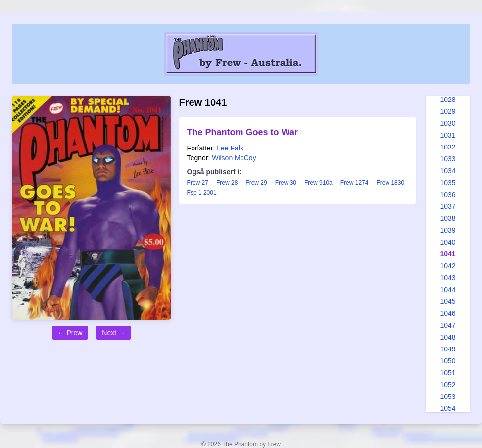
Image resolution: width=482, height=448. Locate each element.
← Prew (70, 333)
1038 (448, 218)
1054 (448, 408)
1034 (448, 171)
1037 (448, 206)
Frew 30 (286, 183)
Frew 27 (198, 183)
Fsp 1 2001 (202, 193)
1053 (448, 397)
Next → (114, 333)
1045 (448, 301)
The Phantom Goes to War (242, 132)
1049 (448, 349)
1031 (448, 135)
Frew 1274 (355, 183)
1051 (448, 373)
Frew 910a (318, 183)
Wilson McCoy (234, 158)
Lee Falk (230, 148)
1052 (448, 385)
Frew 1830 (390, 183)
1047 (448, 325)
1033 (448, 159)
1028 (448, 100)
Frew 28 (227, 183)
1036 (448, 195)
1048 (448, 337)
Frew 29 (256, 183)
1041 (448, 254)
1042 (448, 266)
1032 (448, 147)
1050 (448, 361)
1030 (448, 123)
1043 (448, 278)
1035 (448, 183)
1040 (448, 242)
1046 (448, 313)
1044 (448, 290)
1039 (448, 230)
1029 (448, 111)
